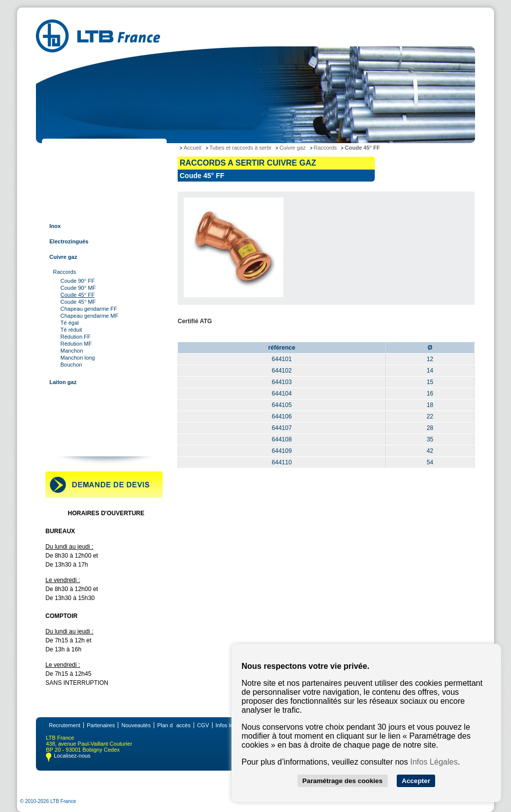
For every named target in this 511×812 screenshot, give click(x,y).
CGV (203, 725)
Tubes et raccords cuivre (80, 180)
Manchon (72, 351)
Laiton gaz (63, 382)
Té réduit (71, 330)
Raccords (64, 272)
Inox (55, 226)
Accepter (416, 781)
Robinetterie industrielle (79, 428)
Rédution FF (76, 337)
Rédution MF (76, 344)
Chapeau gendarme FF (89, 309)
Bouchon (71, 365)
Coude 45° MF (78, 302)
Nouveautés (136, 725)
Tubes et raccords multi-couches (91, 398)
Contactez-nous (69, 444)
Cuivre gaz (63, 257)
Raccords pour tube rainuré (84, 413)
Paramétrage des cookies (343, 781)
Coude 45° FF (78, 295)
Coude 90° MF (78, 288)
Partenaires (101, 725)
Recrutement (65, 725)
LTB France (63, 149)
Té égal (70, 323)
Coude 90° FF (78, 281)
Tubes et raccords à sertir (81, 210)
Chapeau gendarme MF (89, 316)
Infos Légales (434, 762)
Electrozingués (69, 241)
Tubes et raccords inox (78, 195)
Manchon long (78, 358)
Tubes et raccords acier (79, 164)
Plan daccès (174, 725)
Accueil (192, 148)
